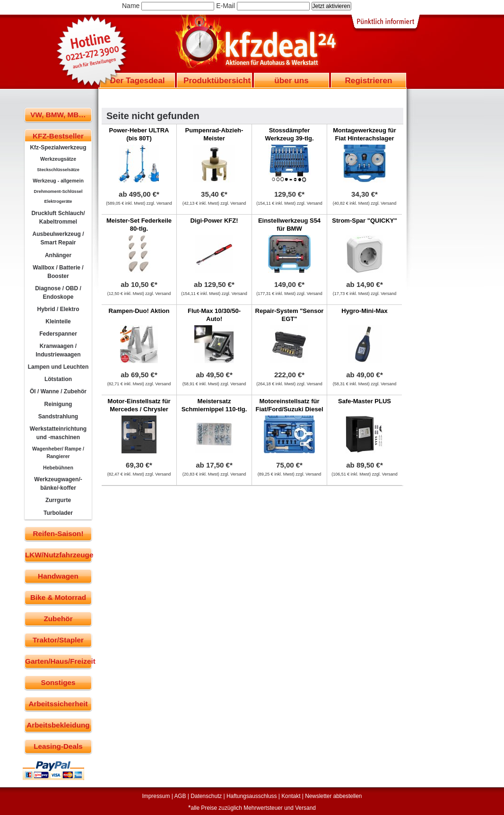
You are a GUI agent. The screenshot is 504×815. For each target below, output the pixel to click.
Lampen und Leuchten (58, 367)
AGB (180, 796)
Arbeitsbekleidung (58, 725)
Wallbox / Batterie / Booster (58, 272)
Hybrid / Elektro (58, 309)
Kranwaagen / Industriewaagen (58, 350)
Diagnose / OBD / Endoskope (58, 293)
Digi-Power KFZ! (214, 221)
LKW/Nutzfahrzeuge (58, 555)
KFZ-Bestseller (58, 136)
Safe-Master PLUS (365, 401)
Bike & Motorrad (58, 597)
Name (131, 6)
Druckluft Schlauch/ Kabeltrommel (58, 217)
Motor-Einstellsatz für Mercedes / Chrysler (139, 405)
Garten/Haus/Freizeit (58, 661)
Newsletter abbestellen (333, 796)
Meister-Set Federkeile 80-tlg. (139, 225)
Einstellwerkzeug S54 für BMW (289, 225)
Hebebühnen (58, 468)
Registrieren (368, 80)
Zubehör (58, 619)
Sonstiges (58, 682)
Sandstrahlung (58, 416)
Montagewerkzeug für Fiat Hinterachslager (365, 134)
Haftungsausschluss (252, 796)
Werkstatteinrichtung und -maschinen (58, 433)
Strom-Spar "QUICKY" (364, 221)
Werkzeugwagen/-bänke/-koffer (58, 484)
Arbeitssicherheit (58, 704)
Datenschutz (206, 796)
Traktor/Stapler (58, 640)
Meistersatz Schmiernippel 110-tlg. (214, 405)
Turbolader (58, 513)
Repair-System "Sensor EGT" (290, 315)
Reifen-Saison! (58, 533)
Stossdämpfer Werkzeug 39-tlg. (289, 134)
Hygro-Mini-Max (365, 311)
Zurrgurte (58, 500)
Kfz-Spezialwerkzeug (58, 147)
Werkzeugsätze (58, 159)
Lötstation (58, 379)
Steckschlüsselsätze (58, 170)
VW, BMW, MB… (58, 115)
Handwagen (58, 576)
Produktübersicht (217, 80)
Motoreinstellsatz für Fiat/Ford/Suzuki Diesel (289, 405)
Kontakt (291, 796)
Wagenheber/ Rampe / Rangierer (58, 452)
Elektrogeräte (58, 201)
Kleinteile (58, 321)
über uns (291, 80)
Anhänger (58, 255)
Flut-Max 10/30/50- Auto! (214, 315)
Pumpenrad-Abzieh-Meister (214, 134)
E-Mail (226, 6)
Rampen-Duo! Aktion (139, 311)
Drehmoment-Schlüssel (58, 191)
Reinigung (58, 404)
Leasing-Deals (58, 746)
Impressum (156, 796)
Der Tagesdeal (138, 80)
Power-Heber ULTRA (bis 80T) (139, 134)
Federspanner (58, 334)
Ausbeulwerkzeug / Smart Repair (58, 238)
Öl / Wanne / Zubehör (58, 391)
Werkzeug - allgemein (58, 181)
